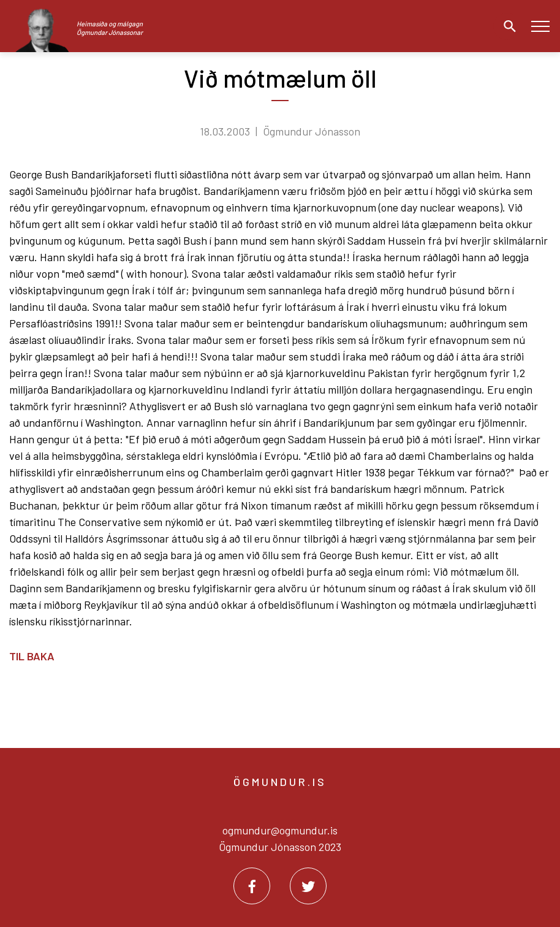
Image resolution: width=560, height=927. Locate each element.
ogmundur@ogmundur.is (280, 830)
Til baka (32, 656)
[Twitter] (308, 886)
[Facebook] (252, 886)
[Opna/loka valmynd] (540, 26)
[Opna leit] (507, 26)
